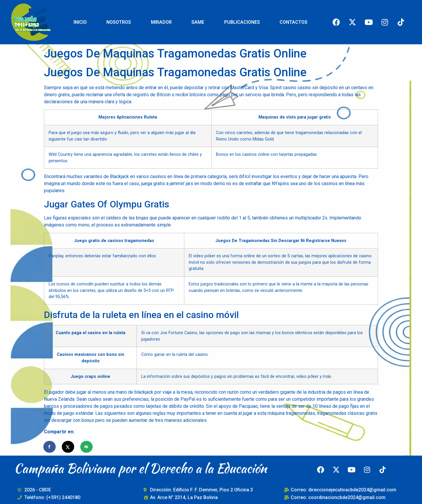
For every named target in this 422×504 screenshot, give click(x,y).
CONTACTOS (293, 22)
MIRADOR (161, 22)
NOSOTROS (119, 22)
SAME (198, 22)
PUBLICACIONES (242, 22)
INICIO (80, 22)
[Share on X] (68, 447)
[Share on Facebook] (50, 447)
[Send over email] (87, 447)
